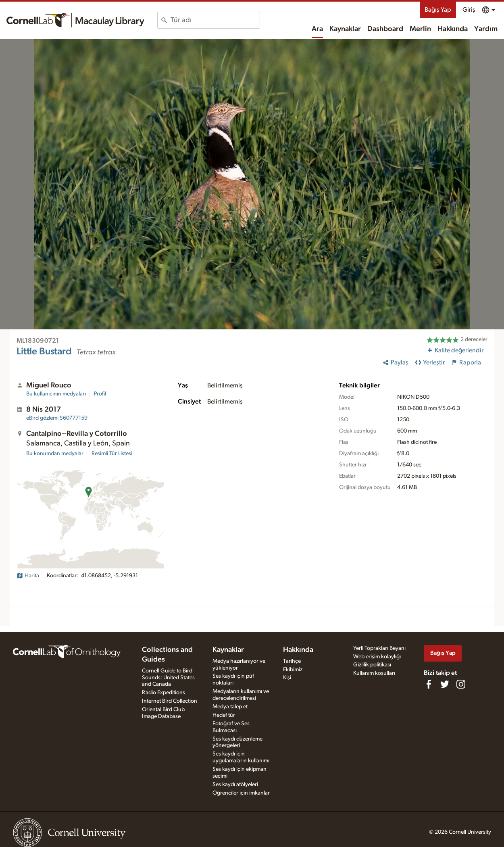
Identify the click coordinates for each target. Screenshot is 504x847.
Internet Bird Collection (170, 701)
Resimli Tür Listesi (112, 454)
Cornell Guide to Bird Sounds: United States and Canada (168, 678)
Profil (100, 394)
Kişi (287, 678)
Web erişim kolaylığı (377, 657)
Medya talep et (230, 707)
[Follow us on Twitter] (445, 684)
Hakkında (453, 29)
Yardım (486, 29)
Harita (28, 576)
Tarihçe (292, 661)
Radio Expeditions (163, 693)
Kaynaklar (345, 29)
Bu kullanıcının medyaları (56, 394)
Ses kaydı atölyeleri (235, 785)
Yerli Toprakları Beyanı (379, 648)
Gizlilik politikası (372, 665)
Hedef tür (224, 715)
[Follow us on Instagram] (461, 684)
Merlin (420, 29)
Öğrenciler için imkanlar (241, 793)
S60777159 (57, 418)
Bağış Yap (438, 10)
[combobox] (215, 20)
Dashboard (385, 29)
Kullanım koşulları (374, 673)
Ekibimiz (293, 670)
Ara (317, 29)
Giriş (469, 10)
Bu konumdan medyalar (55, 454)
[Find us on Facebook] (429, 684)
